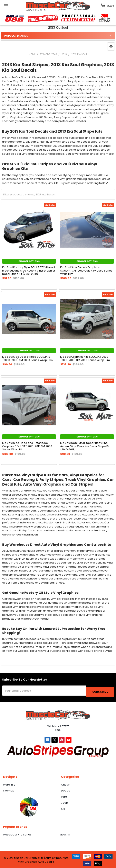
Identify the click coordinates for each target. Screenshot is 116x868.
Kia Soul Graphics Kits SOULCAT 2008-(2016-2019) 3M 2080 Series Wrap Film (85, 358)
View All (65, 834)
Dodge (66, 790)
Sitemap (9, 790)
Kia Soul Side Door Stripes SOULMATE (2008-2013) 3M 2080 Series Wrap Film (27, 358)
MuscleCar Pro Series (17, 834)
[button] (111, 46)
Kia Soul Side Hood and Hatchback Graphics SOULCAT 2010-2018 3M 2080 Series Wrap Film (27, 446)
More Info (9, 783)
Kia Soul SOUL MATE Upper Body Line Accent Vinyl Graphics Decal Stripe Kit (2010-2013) (85, 446)
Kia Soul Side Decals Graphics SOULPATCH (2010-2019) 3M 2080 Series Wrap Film (86, 271)
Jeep (65, 802)
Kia (63, 808)
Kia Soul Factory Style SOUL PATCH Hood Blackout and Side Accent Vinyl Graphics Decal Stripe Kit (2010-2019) (29, 271)
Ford (64, 795)
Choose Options (29, 261)
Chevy (65, 783)
